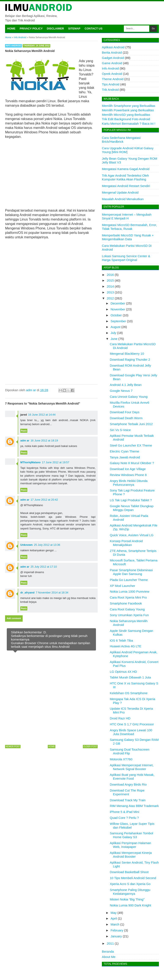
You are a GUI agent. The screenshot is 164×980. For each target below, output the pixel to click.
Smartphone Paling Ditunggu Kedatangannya (130, 892)
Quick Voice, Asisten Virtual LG (132, 535)
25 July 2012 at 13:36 (47, 545)
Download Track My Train (128, 800)
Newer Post (13, 746)
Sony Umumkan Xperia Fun (129, 615)
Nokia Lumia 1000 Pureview (130, 591)
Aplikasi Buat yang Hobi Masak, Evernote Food (132, 777)
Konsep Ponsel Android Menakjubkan (126, 543)
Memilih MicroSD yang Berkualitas (126, 115)
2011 (110, 943)
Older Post (90, 746)
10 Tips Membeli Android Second (133, 878)
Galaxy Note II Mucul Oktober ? (132, 463)
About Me (109, 957)
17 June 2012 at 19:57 (55, 462)
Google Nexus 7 (121, 391)
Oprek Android (112, 74)
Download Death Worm (126, 418)
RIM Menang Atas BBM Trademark (134, 806)
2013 (110, 292)
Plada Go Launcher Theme (129, 580)
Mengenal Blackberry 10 (127, 354)
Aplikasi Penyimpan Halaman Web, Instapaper (131, 845)
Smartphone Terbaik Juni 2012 (131, 424)
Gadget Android (113, 58)
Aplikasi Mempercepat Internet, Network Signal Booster (132, 767)
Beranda (108, 951)
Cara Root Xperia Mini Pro (128, 597)
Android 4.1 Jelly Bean (126, 385)
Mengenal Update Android (120, 192)
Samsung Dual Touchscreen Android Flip (130, 751)
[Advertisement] (51, 173)
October (116, 315)
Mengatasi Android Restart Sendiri (126, 186)
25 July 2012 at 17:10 (44, 567)
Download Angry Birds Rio (128, 784)
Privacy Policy (31, 29)
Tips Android (111, 84)
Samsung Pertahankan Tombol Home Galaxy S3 (132, 835)
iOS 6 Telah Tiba (122, 640)
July (113, 333)
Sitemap (74, 29)
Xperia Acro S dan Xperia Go (130, 884)
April (114, 918)
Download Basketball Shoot (129, 872)
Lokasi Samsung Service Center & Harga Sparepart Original (126, 258)
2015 (110, 280)
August (115, 327)
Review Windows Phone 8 (128, 475)
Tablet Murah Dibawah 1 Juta (130, 677)
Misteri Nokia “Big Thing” (127, 899)
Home (11, 29)
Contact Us (93, 29)
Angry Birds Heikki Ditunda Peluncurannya (129, 483)
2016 (110, 275)
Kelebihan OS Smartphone (129, 693)
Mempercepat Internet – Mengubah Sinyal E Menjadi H (127, 216)
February (117, 930)
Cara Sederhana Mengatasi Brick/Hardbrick (121, 140)
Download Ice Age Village (128, 469)
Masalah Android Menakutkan (123, 199)
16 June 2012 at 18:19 (44, 440)
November (118, 309)
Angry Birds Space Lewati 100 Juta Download (131, 732)
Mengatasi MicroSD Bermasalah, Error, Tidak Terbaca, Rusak (129, 227)
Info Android (13, 46)
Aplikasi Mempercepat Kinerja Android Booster (131, 855)
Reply (24, 431)
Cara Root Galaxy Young (127, 609)
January (116, 936)
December (118, 303)
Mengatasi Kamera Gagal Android (126, 169)
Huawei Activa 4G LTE (126, 646)
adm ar (25, 440)
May (113, 913)
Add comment (14, 618)
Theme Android (113, 79)
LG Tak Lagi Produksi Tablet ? (131, 500)
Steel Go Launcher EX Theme (131, 445)
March (115, 924)
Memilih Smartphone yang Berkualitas (129, 106)
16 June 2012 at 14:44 (42, 415)
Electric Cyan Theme (125, 451)
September (118, 321)
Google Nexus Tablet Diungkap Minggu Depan (132, 508)
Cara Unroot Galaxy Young (129, 397)
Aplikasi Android (113, 47)
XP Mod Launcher (123, 586)
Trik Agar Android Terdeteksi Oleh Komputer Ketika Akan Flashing (125, 177)
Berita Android (112, 52)
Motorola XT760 (121, 759)
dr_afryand (27, 593)
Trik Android (110, 90)
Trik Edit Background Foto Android (126, 119)
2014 (110, 286)
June (114, 339)
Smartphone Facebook (126, 603)
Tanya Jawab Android (125, 457)
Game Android (112, 63)
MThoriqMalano (30, 462)
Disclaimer (55, 29)
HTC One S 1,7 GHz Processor (132, 724)
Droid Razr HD (120, 718)
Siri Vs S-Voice (120, 430)
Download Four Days (125, 412)
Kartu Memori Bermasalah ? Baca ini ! (129, 124)
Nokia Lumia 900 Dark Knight (131, 905)
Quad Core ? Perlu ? (124, 818)
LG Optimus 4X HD (123, 672)
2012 (110, 298)
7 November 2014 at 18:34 (52, 593)
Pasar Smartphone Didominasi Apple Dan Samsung (131, 572)
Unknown (27, 545)
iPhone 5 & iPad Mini (125, 812)
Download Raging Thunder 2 (130, 359)
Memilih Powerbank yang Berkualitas (128, 110)
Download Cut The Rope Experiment (127, 792)
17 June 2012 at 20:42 (44, 500)
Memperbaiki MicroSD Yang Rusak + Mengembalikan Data (128, 237)
